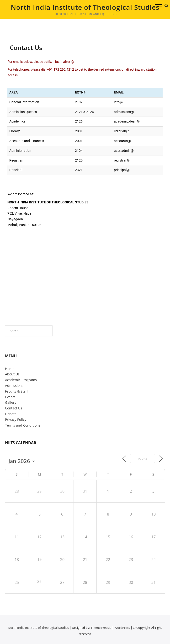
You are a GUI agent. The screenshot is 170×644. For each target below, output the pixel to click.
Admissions (14, 386)
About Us (12, 374)
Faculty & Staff (16, 391)
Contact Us (14, 408)
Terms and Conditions (23, 425)
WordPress (122, 628)
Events (10, 397)
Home (10, 369)
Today (143, 459)
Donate (11, 414)
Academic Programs (21, 380)
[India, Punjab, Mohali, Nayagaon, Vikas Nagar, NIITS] (85, 271)
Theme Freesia (101, 628)
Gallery (11, 402)
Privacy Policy (16, 420)
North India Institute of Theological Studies (85, 7)
